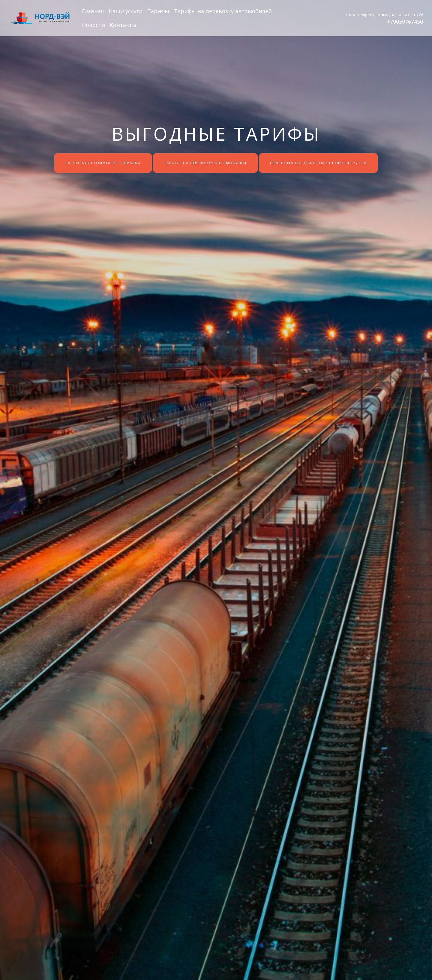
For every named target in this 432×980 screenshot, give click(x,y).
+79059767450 (405, 22)
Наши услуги (126, 11)
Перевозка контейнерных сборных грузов (318, 163)
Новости (93, 25)
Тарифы (158, 11)
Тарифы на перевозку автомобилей (223, 11)
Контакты (123, 25)
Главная (93, 11)
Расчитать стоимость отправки (103, 163)
